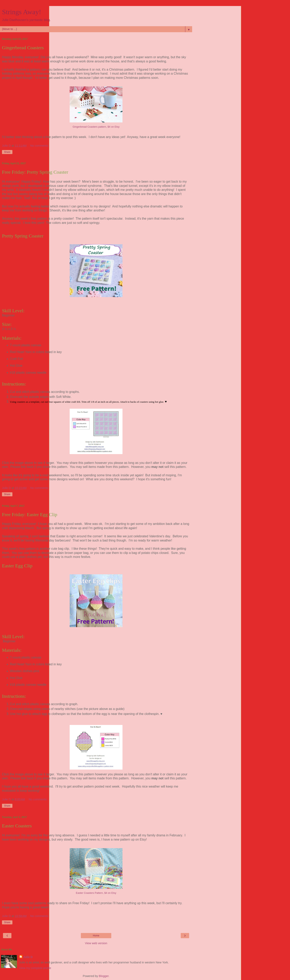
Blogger (104, 976)
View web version (96, 943)
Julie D (28, 957)
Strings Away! (22, 12)
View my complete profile (35, 968)
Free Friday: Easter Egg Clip (30, 515)
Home (96, 936)
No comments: (40, 146)
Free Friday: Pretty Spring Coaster (35, 172)
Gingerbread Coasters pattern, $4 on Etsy (96, 127)
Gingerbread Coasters (23, 48)
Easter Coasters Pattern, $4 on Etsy (96, 893)
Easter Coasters (17, 826)
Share (7, 152)
